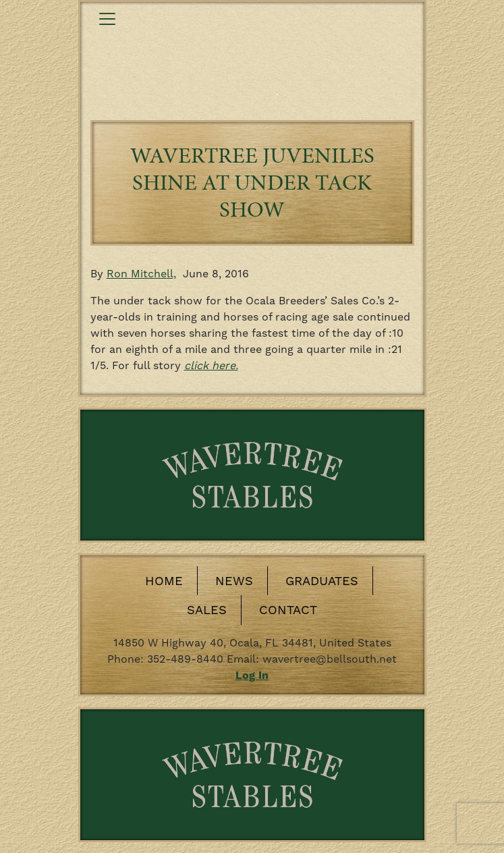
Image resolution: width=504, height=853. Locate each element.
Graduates (322, 581)
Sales (207, 610)
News (234, 581)
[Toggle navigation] (107, 19)
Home (164, 581)
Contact (288, 610)
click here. (211, 365)
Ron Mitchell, (141, 274)
